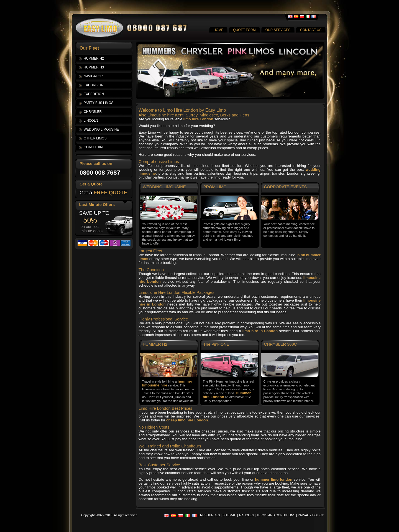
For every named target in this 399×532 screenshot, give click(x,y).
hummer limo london (274, 479)
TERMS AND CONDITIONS (276, 515)
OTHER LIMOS (95, 138)
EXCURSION (94, 85)
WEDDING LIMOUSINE (101, 129)
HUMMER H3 (94, 67)
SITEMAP (229, 515)
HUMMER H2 (94, 58)
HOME (218, 30)
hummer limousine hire (167, 383)
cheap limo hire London (187, 420)
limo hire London (198, 119)
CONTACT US (311, 30)
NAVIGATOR (93, 76)
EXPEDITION (94, 94)
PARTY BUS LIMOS (99, 103)
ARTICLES (246, 515)
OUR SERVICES (278, 30)
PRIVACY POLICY (311, 515)
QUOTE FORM (244, 30)
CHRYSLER (93, 112)
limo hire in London (260, 331)
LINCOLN (91, 121)
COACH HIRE (94, 147)
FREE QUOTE (110, 193)
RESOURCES (210, 515)
